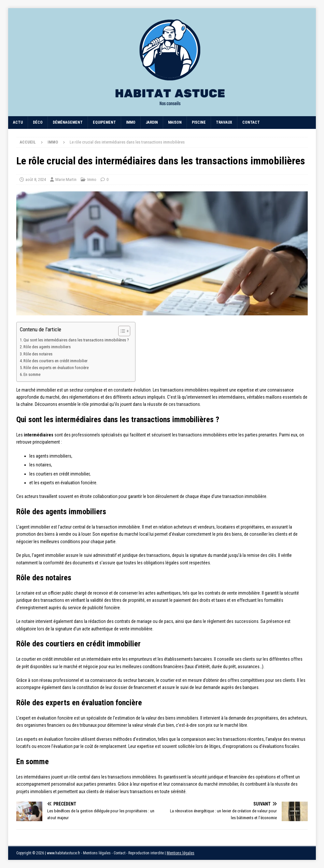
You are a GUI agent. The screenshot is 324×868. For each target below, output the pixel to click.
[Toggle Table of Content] (121, 331)
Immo (131, 122)
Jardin (152, 122)
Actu (18, 122)
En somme (32, 374)
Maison (175, 122)
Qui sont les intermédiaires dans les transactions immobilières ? (76, 340)
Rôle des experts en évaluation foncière (56, 368)
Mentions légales (181, 853)
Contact (251, 122)
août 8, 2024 (36, 179)
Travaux (224, 122)
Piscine (199, 122)
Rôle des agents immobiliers (47, 347)
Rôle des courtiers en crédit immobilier (56, 361)
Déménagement (68, 122)
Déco (38, 122)
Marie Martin (66, 179)
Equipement (104, 122)
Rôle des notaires (38, 354)
